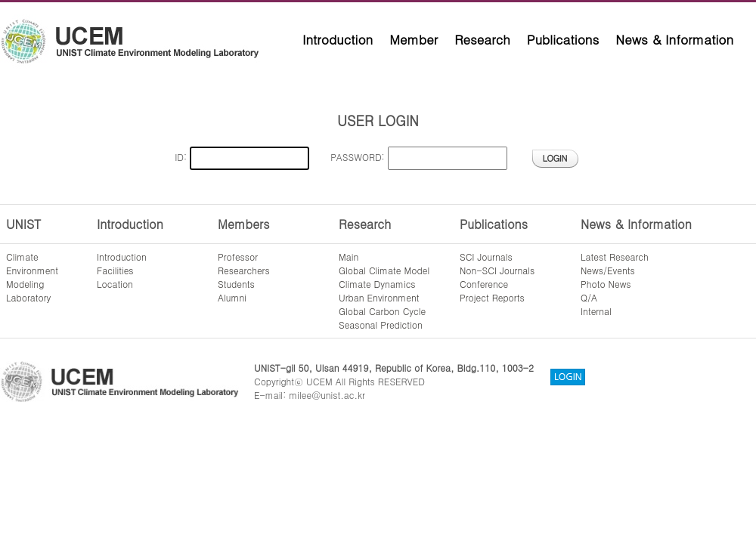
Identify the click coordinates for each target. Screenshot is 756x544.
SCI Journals (486, 257)
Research (482, 39)
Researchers (244, 270)
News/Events (608, 270)
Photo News (606, 284)
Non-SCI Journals (497, 270)
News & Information (674, 39)
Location (115, 284)
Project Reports (492, 297)
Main (349, 257)
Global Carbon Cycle (382, 311)
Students (236, 284)
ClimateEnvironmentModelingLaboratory (32, 277)
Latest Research (615, 257)
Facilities (115, 270)
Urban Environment (379, 297)
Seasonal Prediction (381, 325)
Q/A (589, 297)
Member (414, 39)
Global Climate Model (384, 270)
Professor (238, 257)
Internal (596, 311)
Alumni (232, 297)
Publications (563, 39)
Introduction (338, 39)
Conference (484, 284)
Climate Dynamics (377, 284)
